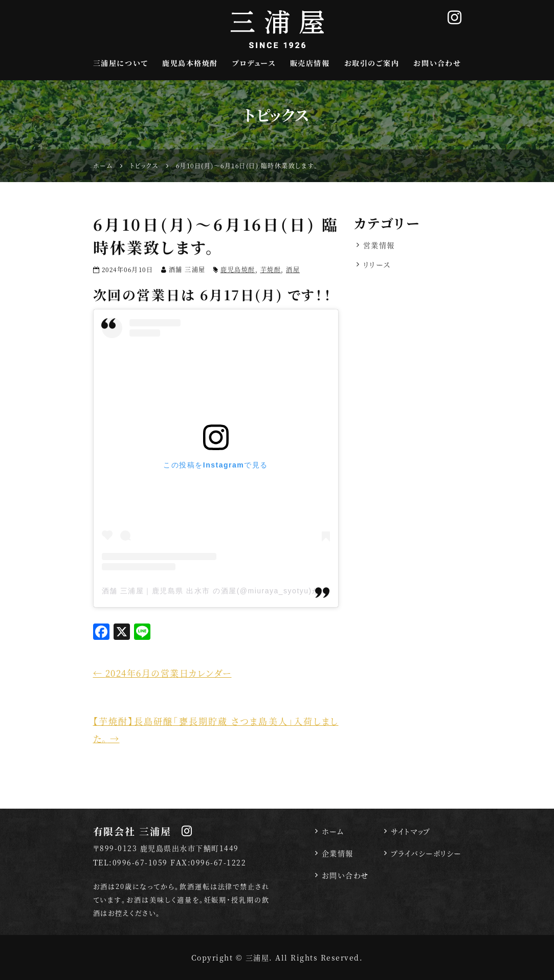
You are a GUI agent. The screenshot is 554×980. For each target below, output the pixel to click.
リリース (377, 264)
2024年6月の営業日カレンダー (162, 673)
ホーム (333, 831)
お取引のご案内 (372, 63)
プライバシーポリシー (426, 853)
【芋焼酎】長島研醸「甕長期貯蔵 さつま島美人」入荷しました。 (216, 730)
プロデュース (254, 63)
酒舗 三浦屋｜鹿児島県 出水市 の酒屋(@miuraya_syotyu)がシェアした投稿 (239, 591)
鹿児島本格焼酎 (190, 63)
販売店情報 (310, 63)
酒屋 (293, 269)
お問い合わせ (437, 63)
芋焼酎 (271, 269)
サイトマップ (411, 831)
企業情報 (338, 853)
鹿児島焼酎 (238, 269)
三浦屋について (121, 63)
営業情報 (379, 245)
